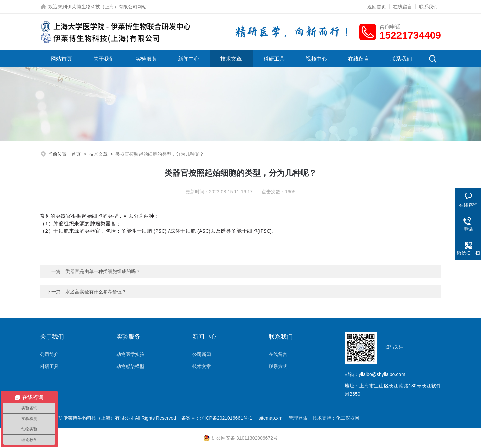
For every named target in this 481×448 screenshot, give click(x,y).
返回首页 (377, 7)
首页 (76, 154)
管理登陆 (298, 418)
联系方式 (278, 366)
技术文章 (231, 59)
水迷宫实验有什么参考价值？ (96, 292)
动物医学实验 (130, 354)
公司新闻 (202, 354)
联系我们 (428, 7)
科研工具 (274, 59)
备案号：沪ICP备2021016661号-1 (217, 418)
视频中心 (316, 59)
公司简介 (49, 354)
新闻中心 (189, 59)
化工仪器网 (348, 418)
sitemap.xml (271, 418)
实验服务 (146, 59)
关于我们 (104, 59)
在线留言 (403, 7)
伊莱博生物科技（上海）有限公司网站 (107, 7)
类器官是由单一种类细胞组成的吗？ (103, 271)
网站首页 (61, 59)
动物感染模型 (130, 366)
